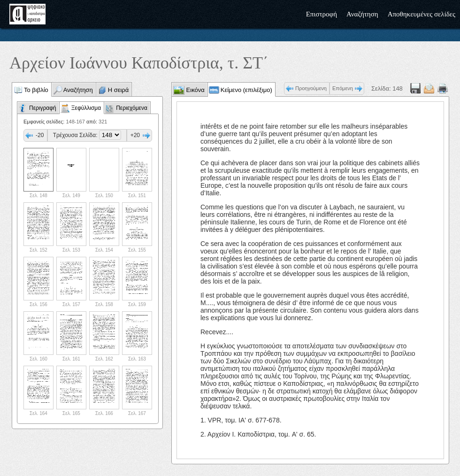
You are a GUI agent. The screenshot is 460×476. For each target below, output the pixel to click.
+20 (135, 135)
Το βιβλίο (36, 90)
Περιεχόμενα (132, 108)
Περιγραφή (43, 108)
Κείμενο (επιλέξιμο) (246, 90)
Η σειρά (119, 90)
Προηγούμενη (311, 88)
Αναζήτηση (362, 14)
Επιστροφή (322, 14)
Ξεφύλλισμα (86, 108)
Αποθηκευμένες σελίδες (422, 14)
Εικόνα (195, 90)
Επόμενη (343, 88)
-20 (40, 135)
